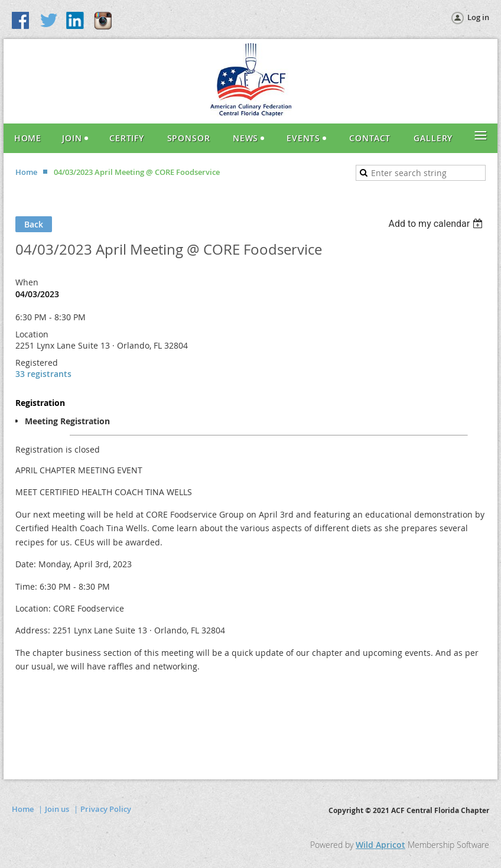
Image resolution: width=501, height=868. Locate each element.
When (27, 282)
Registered (37, 363)
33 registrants (43, 374)
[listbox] (437, 224)
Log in (478, 17)
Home (26, 172)
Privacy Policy (106, 809)
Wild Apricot (380, 845)
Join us (57, 809)
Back (34, 224)
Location (32, 334)
